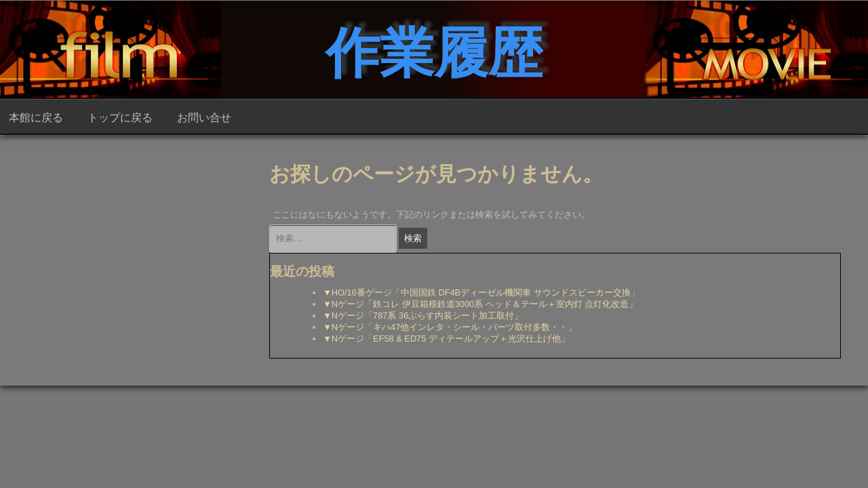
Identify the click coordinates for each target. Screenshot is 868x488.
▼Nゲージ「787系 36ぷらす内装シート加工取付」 (423, 316)
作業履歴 (434, 47)
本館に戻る (36, 117)
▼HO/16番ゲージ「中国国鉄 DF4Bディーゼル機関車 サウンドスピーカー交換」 (481, 292)
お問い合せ (204, 117)
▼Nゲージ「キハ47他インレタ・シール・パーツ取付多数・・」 (450, 327)
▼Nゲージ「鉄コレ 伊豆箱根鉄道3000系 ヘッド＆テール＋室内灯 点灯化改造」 (480, 304)
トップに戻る (120, 117)
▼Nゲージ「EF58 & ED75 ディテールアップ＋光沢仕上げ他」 (446, 339)
